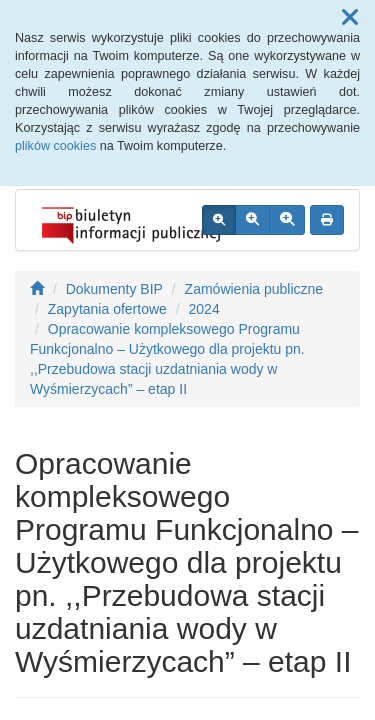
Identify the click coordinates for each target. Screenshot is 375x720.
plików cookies (55, 146)
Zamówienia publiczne (254, 289)
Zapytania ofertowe (107, 309)
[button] (350, 18)
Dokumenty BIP (114, 289)
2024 (204, 309)
